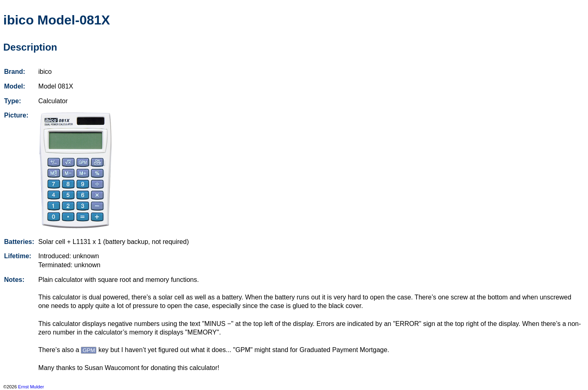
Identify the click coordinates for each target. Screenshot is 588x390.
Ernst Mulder (31, 387)
